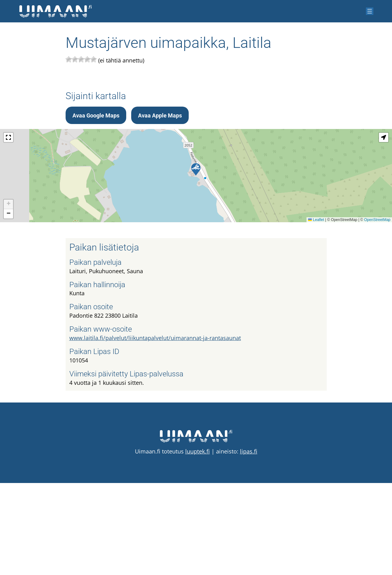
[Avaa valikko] (370, 11)
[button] (196, 261)
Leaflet (316, 312)
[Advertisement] (196, 123)
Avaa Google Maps (96, 207)
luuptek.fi (198, 543)
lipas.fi (249, 543)
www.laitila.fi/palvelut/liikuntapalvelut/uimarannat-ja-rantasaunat (155, 430)
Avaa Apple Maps (160, 207)
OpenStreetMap (377, 312)
